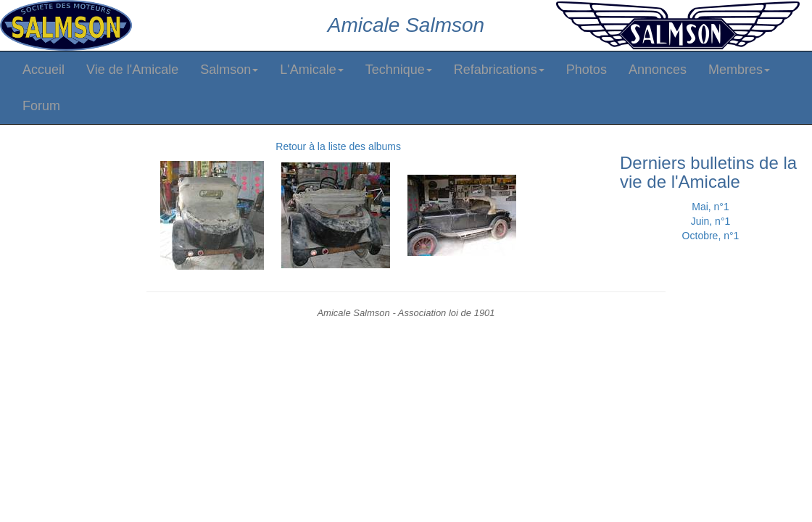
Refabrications (499, 70)
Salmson (229, 70)
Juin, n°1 (711, 221)
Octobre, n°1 (711, 236)
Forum (41, 106)
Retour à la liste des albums (338, 146)
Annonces (658, 70)
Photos (587, 70)
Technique (399, 70)
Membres (739, 70)
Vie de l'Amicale (132, 70)
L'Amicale (311, 70)
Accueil (43, 70)
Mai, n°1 (710, 207)
